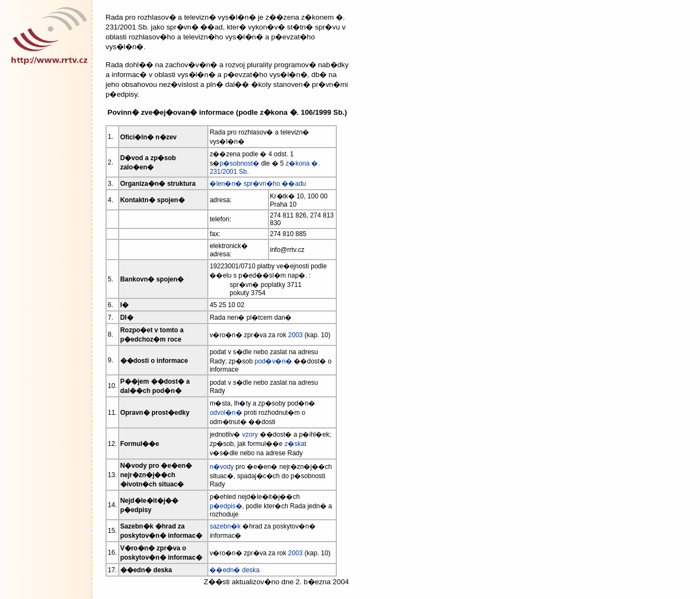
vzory (250, 434)
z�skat (295, 444)
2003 (296, 335)
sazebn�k (225, 526)
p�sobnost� (239, 163)
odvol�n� (226, 413)
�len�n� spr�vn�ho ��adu (258, 184)
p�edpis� (226, 506)
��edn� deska (234, 570)
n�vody (221, 467)
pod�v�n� (273, 361)
